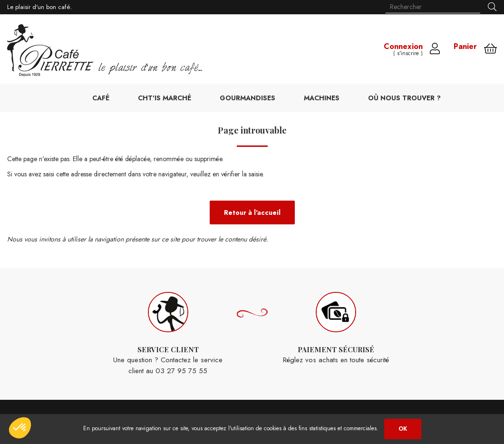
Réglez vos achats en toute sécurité (336, 329)
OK (403, 429)
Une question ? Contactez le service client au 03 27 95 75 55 (168, 334)
